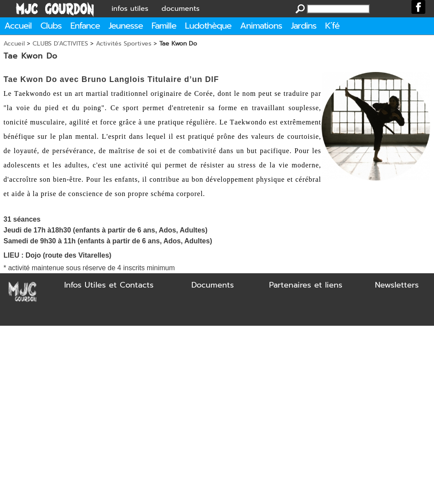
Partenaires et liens (306, 285)
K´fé (332, 26)
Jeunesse (126, 26)
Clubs (51, 26)
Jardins (304, 26)
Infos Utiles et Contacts (109, 285)
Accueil (18, 26)
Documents (213, 285)
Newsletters (397, 285)
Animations (261, 26)
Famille (164, 26)
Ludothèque (208, 26)
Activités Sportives (124, 44)
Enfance (85, 26)
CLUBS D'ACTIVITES (60, 44)
